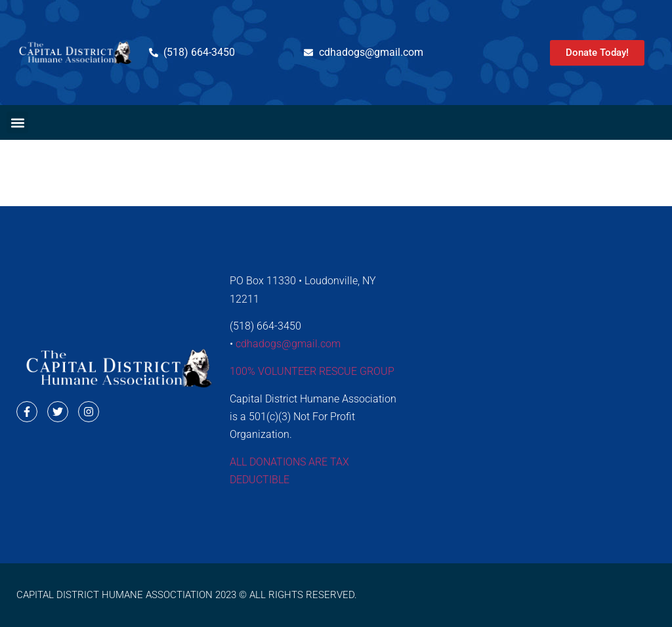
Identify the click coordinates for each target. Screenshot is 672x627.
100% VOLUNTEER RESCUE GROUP (312, 371)
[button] (17, 122)
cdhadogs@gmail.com (288, 344)
